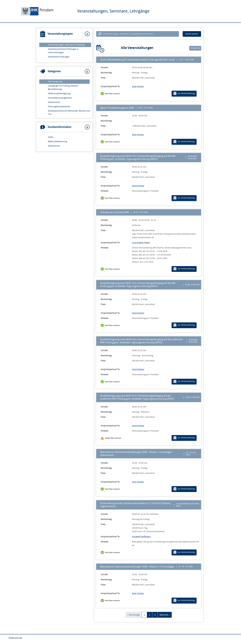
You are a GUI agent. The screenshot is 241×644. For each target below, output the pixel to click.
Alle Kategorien (55, 82)
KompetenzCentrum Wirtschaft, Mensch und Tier (69, 113)
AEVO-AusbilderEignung (59, 94)
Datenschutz (54, 102)
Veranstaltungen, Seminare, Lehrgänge (66, 45)
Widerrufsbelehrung (57, 142)
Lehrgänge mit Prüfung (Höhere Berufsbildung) (63, 88)
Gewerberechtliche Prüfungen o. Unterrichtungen (63, 51)
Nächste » (165, 615)
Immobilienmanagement (60, 98)
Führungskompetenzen (59, 107)
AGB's (51, 137)
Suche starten (192, 34)
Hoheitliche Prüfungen (59, 57)
